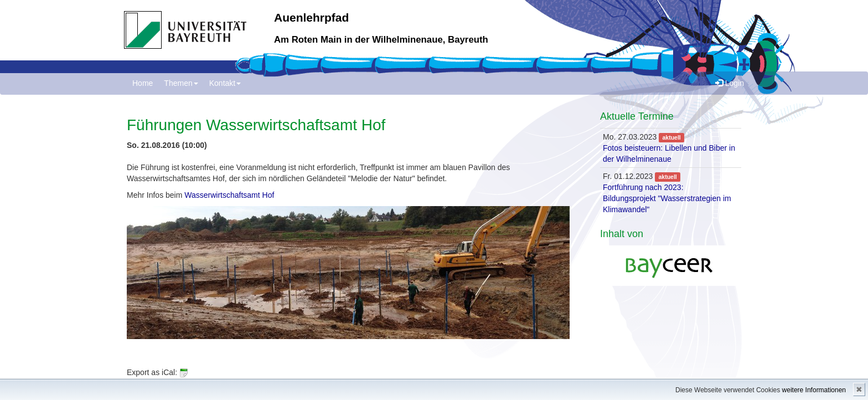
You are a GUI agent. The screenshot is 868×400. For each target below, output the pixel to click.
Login (730, 83)
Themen (181, 83)
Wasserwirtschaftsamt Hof (229, 195)
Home (143, 83)
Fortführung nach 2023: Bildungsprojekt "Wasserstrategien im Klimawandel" (667, 198)
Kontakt (225, 83)
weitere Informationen (814, 390)
